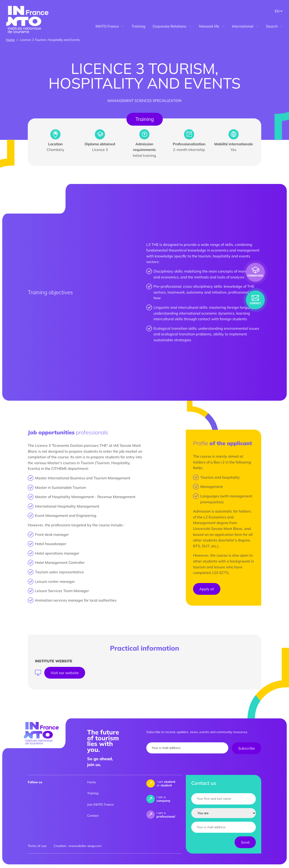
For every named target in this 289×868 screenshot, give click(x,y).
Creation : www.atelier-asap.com (78, 846)
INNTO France (110, 26)
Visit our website (65, 673)
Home (10, 40)
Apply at (207, 589)
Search (275, 26)
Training (139, 26)
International (245, 26)
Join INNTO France (100, 804)
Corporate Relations (172, 26)
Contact (93, 816)
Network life (212, 26)
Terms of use (37, 846)
